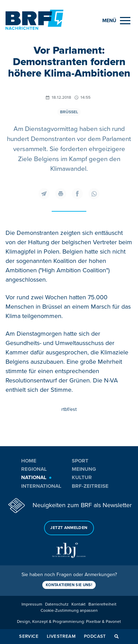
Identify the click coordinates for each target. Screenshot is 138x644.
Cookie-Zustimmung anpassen (69, 611)
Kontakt (79, 604)
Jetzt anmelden (69, 528)
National (34, 477)
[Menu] (116, 21)
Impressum (32, 604)
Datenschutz (57, 604)
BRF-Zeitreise (90, 486)
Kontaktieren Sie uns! (69, 585)
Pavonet (113, 622)
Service (29, 636)
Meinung (84, 469)
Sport (80, 461)
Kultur (82, 477)
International (41, 486)
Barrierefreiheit (102, 604)
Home (29, 461)
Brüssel (69, 112)
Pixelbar (93, 622)
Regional (34, 469)
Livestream (61, 636)
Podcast (95, 636)
